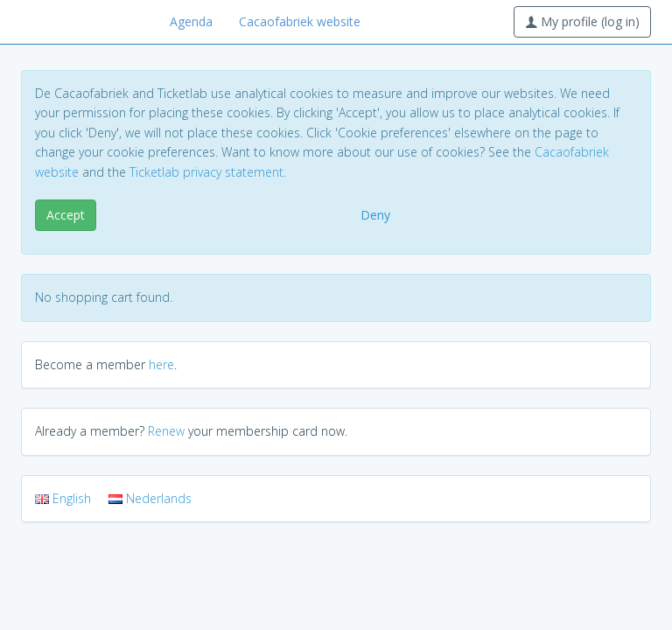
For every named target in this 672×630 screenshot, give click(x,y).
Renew (166, 431)
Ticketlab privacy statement (206, 172)
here (161, 364)
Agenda (191, 21)
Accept (66, 215)
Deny (375, 215)
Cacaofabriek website (300, 21)
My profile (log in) (582, 21)
